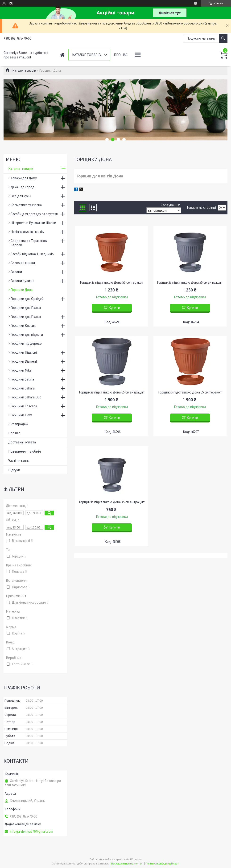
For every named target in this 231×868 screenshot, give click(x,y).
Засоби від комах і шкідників (32, 254)
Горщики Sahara (23, 388)
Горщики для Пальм (26, 308)
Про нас (121, 55)
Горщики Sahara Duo (26, 397)
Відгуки (14, 470)
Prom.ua (136, 859)
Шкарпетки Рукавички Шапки (33, 223)
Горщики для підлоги (27, 334)
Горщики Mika (21, 370)
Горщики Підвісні (24, 352)
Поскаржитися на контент (127, 863)
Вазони (16, 272)
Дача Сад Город (23, 187)
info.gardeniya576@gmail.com (31, 831)
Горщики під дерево (26, 343)
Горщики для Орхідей (27, 299)
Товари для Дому (24, 178)
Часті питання (19, 461)
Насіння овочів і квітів (27, 232)
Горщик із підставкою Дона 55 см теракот (112, 283)
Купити (114, 308)
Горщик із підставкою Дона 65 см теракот (190, 392)
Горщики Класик (23, 325)
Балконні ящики (23, 263)
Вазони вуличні (22, 281)
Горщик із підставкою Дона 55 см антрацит (190, 283)
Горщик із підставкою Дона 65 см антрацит (112, 392)
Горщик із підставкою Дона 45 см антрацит (112, 502)
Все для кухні (21, 196)
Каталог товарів (87, 55)
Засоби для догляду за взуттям (34, 214)
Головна (62, 55)
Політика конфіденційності (162, 863)
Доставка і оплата (22, 442)
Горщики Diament (24, 361)
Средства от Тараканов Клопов (29, 243)
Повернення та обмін (25, 451)
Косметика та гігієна (26, 205)
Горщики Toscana (24, 406)
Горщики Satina (22, 379)
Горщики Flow (21, 415)
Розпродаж (19, 424)
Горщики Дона (22, 290)
